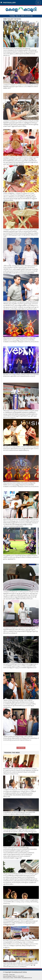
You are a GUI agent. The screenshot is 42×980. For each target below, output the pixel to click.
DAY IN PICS (18, 19)
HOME (5, 19)
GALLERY (11, 19)
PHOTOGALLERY (8, 3)
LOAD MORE (21, 748)
